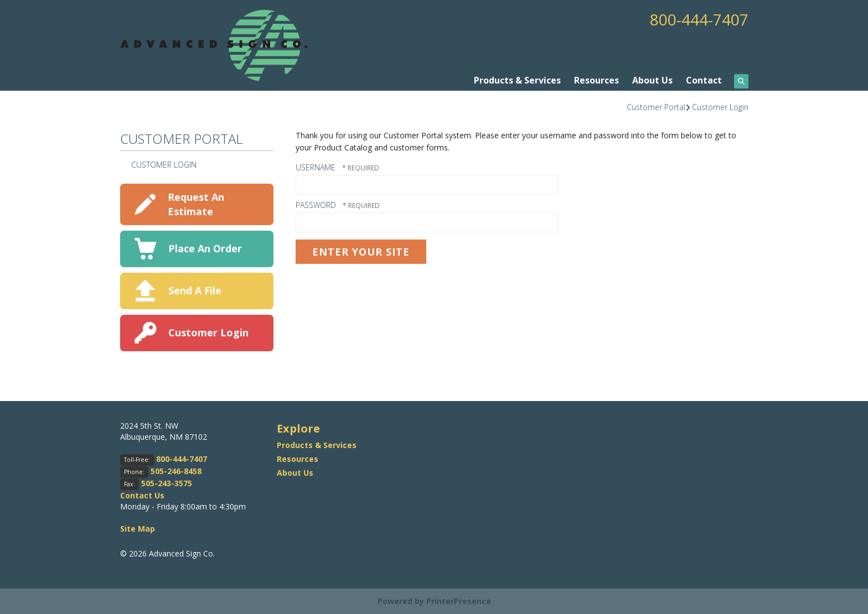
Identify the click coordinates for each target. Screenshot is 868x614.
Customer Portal (656, 107)
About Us (652, 80)
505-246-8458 (176, 471)
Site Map (138, 529)
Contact (704, 80)
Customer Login (720, 107)
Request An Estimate (196, 204)
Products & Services (517, 80)
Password (316, 205)
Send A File (195, 290)
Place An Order (205, 248)
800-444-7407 (699, 19)
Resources (596, 80)
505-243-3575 (167, 483)
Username (316, 167)
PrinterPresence (459, 601)
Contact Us (142, 495)
